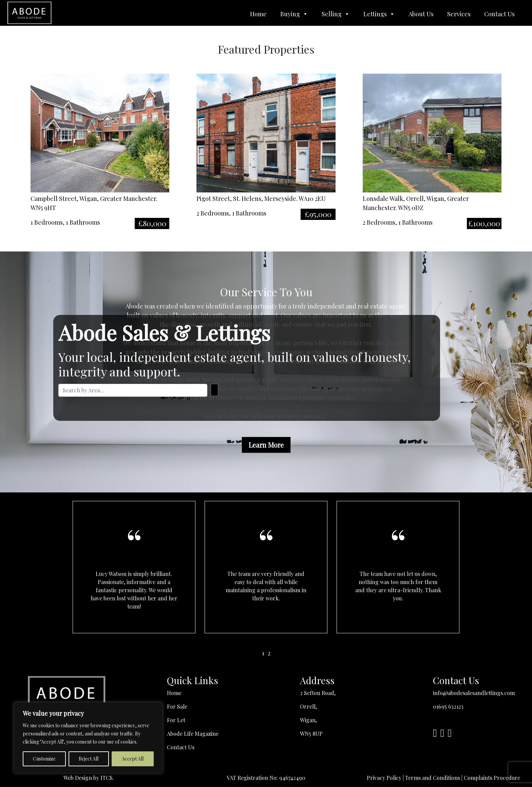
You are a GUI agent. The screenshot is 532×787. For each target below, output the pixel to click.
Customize (44, 759)
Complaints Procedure (492, 778)
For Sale (177, 706)
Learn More (266, 445)
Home (258, 14)
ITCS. (107, 778)
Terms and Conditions (433, 778)
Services (459, 14)
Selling (336, 14)
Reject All (89, 759)
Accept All (133, 759)
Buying (294, 14)
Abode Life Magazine (193, 734)
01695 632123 (448, 706)
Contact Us (499, 14)
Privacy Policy (384, 778)
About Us (421, 14)
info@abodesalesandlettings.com (474, 693)
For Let (176, 720)
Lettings (379, 14)
